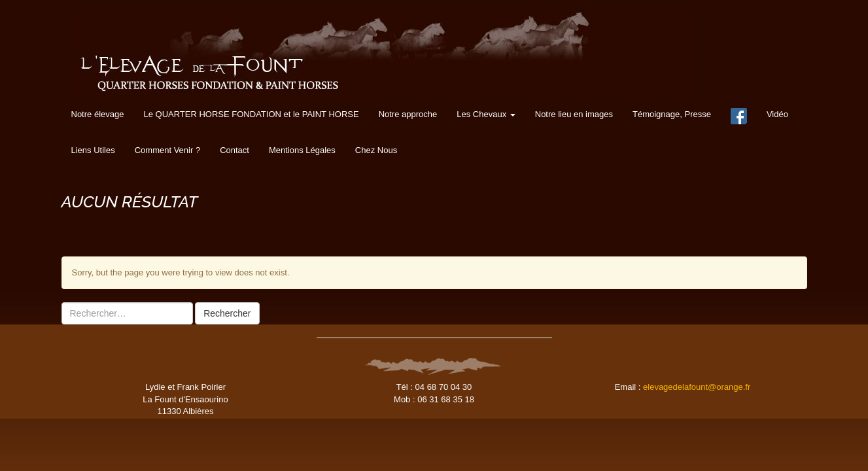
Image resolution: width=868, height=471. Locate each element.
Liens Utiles (93, 150)
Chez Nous (376, 150)
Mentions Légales (302, 150)
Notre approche (408, 114)
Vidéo (777, 114)
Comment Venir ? (167, 150)
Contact (234, 150)
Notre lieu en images (574, 114)
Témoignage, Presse (672, 114)
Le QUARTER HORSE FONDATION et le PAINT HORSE (251, 114)
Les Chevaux (486, 114)
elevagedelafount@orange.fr (697, 387)
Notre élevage (98, 114)
